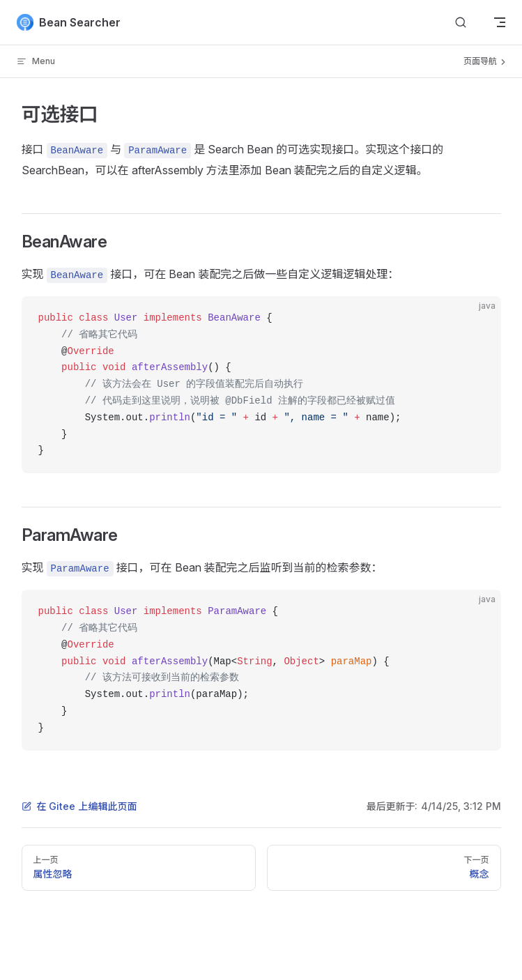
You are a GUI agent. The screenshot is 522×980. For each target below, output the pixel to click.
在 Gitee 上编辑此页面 (79, 806)
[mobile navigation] (500, 22)
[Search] (461, 23)
